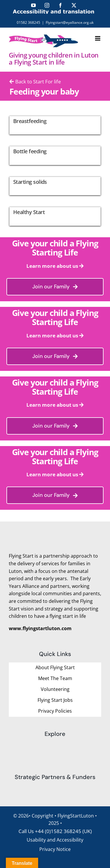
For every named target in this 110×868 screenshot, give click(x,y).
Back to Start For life (35, 81)
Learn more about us (52, 266)
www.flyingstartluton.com (40, 628)
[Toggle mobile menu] (98, 38)
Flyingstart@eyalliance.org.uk (70, 22)
